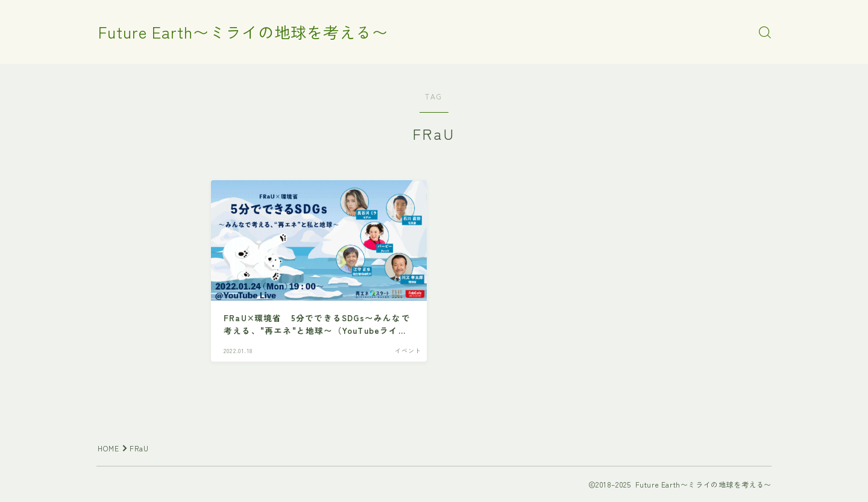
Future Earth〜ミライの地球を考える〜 (248, 33)
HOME (109, 448)
